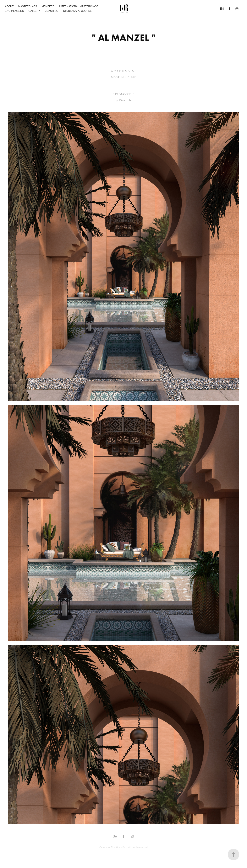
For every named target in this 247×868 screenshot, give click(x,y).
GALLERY (34, 11)
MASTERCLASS (28, 6)
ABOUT (9, 6)
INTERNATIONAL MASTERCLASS (79, 6)
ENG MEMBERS (14, 11)
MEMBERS (48, 6)
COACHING (52, 11)
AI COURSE (85, 11)
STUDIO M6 (70, 11)
